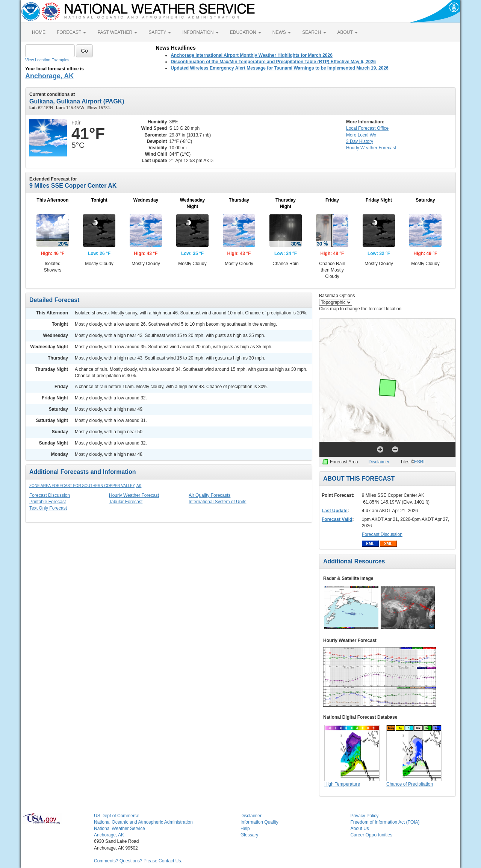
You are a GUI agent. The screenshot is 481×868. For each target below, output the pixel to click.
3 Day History (360, 141)
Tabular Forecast (126, 502)
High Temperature (342, 784)
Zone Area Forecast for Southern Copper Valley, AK (85, 486)
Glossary (249, 835)
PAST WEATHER (117, 32)
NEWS (282, 32)
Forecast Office (367, 128)
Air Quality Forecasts (209, 495)
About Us (360, 829)
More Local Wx (361, 135)
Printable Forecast (48, 502)
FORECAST (71, 32)
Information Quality (259, 822)
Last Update (335, 511)
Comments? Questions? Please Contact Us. (138, 861)
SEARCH (314, 32)
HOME (39, 32)
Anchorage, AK (49, 76)
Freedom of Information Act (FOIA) (385, 822)
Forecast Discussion (50, 495)
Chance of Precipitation (410, 784)
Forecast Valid (337, 519)
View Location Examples (47, 60)
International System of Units (217, 502)
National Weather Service (119, 829)
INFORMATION (200, 32)
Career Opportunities (371, 835)
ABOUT (348, 32)
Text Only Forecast (48, 508)
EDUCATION (246, 32)
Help (245, 829)
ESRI (419, 462)
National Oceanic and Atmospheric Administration (143, 822)
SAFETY (160, 32)
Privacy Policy (365, 816)
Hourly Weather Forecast (134, 495)
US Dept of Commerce (117, 816)
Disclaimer (379, 462)
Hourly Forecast (371, 148)
